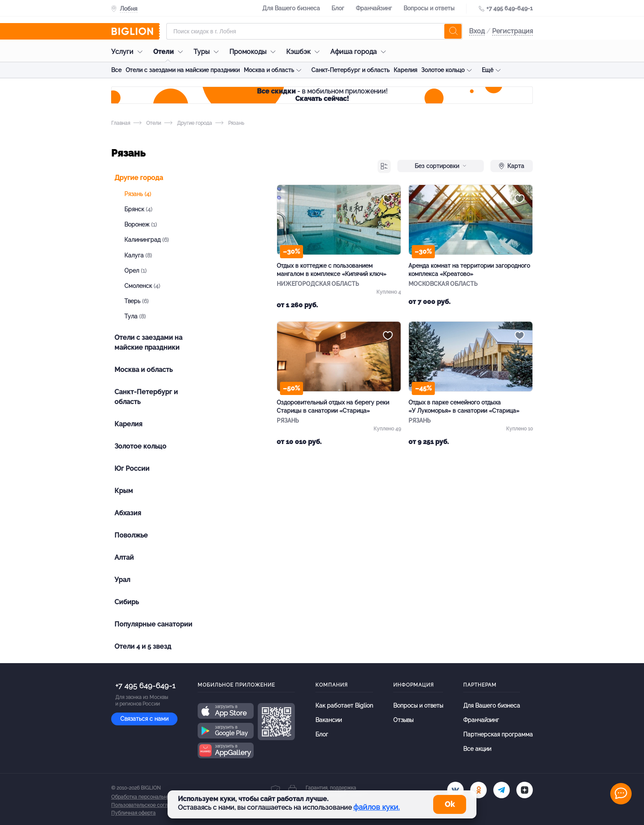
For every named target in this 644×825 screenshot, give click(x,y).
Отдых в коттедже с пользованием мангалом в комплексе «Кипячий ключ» (331, 270)
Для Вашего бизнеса (291, 8)
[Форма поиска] (314, 31)
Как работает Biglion (344, 706)
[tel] (502, 790)
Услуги (129, 52)
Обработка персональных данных (151, 797)
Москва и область (269, 70)
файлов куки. (377, 807)
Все (116, 70)
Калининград (147, 240)
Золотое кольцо (443, 70)
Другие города (188, 123)
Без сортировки (441, 166)
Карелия (405, 70)
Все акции (477, 749)
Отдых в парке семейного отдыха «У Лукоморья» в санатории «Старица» (464, 407)
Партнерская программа (498, 734)
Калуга (138, 255)
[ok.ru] (478, 790)
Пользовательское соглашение (149, 805)
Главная (121, 123)
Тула (135, 316)
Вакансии (329, 720)
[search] (453, 31)
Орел (135, 271)
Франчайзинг (374, 8)
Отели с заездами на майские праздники (183, 70)
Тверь (136, 301)
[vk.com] (455, 790)
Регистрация (512, 31)
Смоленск (142, 286)
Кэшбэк (305, 52)
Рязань (138, 194)
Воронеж (141, 224)
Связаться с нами (144, 719)
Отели (170, 52)
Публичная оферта (133, 813)
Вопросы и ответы (429, 8)
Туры (208, 52)
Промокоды (254, 52)
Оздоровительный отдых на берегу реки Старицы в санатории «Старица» (333, 407)
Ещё (488, 70)
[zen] (525, 790)
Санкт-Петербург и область (350, 70)
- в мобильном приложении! (322, 95)
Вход (477, 31)
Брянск (138, 209)
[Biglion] (135, 31)
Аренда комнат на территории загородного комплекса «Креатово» (469, 270)
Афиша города (360, 52)
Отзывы (403, 720)
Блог (338, 8)
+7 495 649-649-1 (510, 8)
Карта (512, 166)
